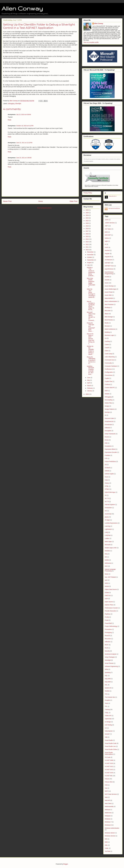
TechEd (107, 691)
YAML (107, 848)
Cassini (107, 348)
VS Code (108, 757)
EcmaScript (108, 425)
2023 (87, 218)
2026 (87, 210)
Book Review (109, 320)
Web (106, 797)
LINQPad (108, 535)
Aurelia (107, 277)
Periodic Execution (110, 611)
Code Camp (108, 354)
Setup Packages (110, 657)
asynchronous (109, 269)
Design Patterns (110, 409)
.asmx (107, 220)
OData (107, 592)
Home (41, 201)
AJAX (107, 247)
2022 (87, 221)
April (89, 383)
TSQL (107, 713)
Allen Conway (22, 8)
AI (105, 244)
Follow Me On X (113, 196)
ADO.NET (108, 235)
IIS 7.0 (107, 498)
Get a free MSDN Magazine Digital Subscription (91, 282)
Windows (108, 819)
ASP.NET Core (109, 266)
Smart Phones (109, 663)
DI (105, 415)
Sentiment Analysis (111, 654)
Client (107, 351)
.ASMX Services (110, 223)
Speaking (108, 672)
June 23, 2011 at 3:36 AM (24, 158)
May (89, 380)
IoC (106, 511)
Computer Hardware (111, 366)
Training (107, 709)
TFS (106, 694)
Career (107, 344)
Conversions (109, 375)
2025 (87, 213)
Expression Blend (110, 449)
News (107, 574)
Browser (107, 326)
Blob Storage (109, 317)
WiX (106, 839)
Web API (107, 800)
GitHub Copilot (109, 474)
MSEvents (108, 563)
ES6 (106, 443)
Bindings (107, 307)
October (90, 257)
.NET (106, 226)
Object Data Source (111, 589)
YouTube (107, 851)
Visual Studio (109, 740)
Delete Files (108, 403)
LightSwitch (108, 529)
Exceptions (108, 446)
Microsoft (108, 545)
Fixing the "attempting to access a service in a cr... (91, 360)
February (90, 388)
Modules (107, 551)
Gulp (106, 480)
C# (106, 338)
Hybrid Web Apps (110, 492)
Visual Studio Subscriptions (109, 753)
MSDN (107, 560)
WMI (106, 842)
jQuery (107, 517)
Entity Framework (110, 434)
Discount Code (109, 418)
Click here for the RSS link (114, 208)
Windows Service (110, 836)
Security (107, 651)
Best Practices (109, 304)
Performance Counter (111, 608)
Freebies (107, 455)
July (89, 265)
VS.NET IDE (109, 776)
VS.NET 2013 (109, 770)
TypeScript (108, 719)
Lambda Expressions (111, 523)
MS (106, 557)
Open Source (109, 602)
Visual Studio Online (111, 749)
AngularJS (108, 257)
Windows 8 (108, 825)
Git (106, 465)
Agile (106, 241)
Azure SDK (108, 295)
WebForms (108, 813)
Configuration (109, 372)
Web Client (108, 804)
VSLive (107, 779)
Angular (107, 254)
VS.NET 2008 (109, 760)
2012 (87, 244)
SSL (106, 685)
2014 (87, 239)
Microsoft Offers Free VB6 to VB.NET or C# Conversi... (91, 316)
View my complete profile (91, 42)
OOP (106, 599)
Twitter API (108, 716)
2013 (87, 242)
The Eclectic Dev (110, 697)
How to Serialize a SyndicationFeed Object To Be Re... (91, 306)
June (89, 378)
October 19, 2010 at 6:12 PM (25, 126)
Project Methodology (111, 626)
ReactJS (107, 636)
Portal (107, 620)
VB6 (106, 737)
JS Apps (107, 520)
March (89, 386)
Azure (107, 283)
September (91, 260)
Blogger (66, 864)
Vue (106, 788)
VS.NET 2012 (109, 767)
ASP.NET (108, 263)
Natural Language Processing (110, 570)
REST (107, 645)
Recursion (108, 639)
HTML (107, 486)
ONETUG (108, 595)
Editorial (107, 428)
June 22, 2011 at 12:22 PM (24, 143)
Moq (106, 554)
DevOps (107, 412)
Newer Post (7, 201)
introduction (108, 508)
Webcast (107, 810)
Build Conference (110, 329)
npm (106, 580)
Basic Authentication (111, 301)
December (90, 252)
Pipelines (108, 614)
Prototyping (108, 632)
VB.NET (107, 734)
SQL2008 (108, 682)
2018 (87, 229)
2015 (87, 236)
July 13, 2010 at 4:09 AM (24, 114)
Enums (107, 437)
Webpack (108, 816)
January (90, 391)
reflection (108, 642)
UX (106, 728)
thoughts (107, 700)
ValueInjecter (109, 731)
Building (107, 332)
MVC (106, 566)
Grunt (107, 477)
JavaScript (108, 514)
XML (106, 845)
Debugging (11, 104)
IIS (106, 495)
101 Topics (108, 229)
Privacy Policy (88, 193)
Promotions (108, 629)
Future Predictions (110, 461)
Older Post (73, 201)
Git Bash (107, 468)
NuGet (107, 586)
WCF (106, 791)
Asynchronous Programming (109, 273)
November (90, 255)
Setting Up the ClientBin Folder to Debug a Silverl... (90, 350)
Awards (107, 280)
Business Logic (109, 335)
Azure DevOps (109, 286)
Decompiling (109, 400)
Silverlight (18, 104)
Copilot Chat (109, 381)
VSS (106, 785)
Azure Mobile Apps (110, 289)
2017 (87, 231)
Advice (107, 238)
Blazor (107, 314)
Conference (108, 369)
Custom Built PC (110, 388)
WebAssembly (109, 807)
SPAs (106, 669)
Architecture (108, 260)
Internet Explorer (110, 505)
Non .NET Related (110, 577)
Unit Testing (108, 725)
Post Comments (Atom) (44, 208)
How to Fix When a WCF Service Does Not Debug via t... (91, 339)
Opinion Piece (109, 605)
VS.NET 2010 (109, 763)
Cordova (107, 384)
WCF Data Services (111, 794)
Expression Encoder (111, 452)
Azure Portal (109, 292)
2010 (87, 250)
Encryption (108, 431)
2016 (87, 234)
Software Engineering (111, 666)
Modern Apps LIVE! (111, 548)
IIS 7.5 (107, 502)
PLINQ (107, 617)
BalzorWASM (109, 298)
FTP (106, 458)
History (107, 483)
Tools (106, 703)
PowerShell (108, 623)
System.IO (108, 688)
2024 (87, 215)
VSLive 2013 (109, 782)
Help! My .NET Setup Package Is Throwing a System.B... (91, 294)
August (89, 263)
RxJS (106, 648)
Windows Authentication (112, 828)
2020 (87, 223)
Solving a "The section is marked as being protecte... (91, 272)
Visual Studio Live (110, 746)
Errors (107, 440)
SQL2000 (108, 679)
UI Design (108, 722)
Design (107, 406)
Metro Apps (108, 542)
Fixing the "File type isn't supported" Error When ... (91, 327)
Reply (9, 120)
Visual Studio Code (111, 743)
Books (107, 323)
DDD (106, 391)
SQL (106, 676)
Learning (107, 526)
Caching (107, 341)
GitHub (107, 471)
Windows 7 (108, 822)
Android (107, 250)
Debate (107, 394)
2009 (87, 394)
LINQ (106, 532)
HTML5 (107, 489)
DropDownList (109, 421)
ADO (106, 232)
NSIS (106, 583)
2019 (87, 226)
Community (108, 363)
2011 (87, 247)
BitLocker (108, 311)
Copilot (107, 378)
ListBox (107, 538)
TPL (106, 706)
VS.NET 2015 (109, 773)
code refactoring (110, 357)
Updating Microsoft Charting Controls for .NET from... (90, 370)
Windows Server (110, 833)
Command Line (109, 360)
